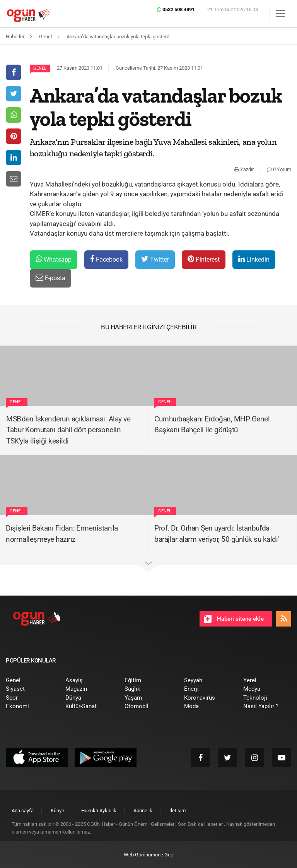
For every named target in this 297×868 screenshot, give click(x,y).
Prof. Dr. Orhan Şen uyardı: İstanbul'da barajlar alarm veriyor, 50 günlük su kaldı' (217, 534)
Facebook (106, 259)
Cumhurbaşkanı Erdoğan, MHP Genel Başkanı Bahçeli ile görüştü (212, 425)
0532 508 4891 (176, 9)
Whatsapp (54, 259)
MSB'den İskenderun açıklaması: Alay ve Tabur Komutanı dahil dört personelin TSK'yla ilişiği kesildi (68, 430)
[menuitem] (30, 681)
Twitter (155, 259)
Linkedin (254, 259)
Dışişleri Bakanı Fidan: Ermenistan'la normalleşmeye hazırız (62, 534)
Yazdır (244, 169)
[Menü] (280, 14)
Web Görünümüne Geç (148, 855)
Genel (40, 68)
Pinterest (204, 259)
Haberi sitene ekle (234, 619)
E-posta (50, 278)
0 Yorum (279, 169)
